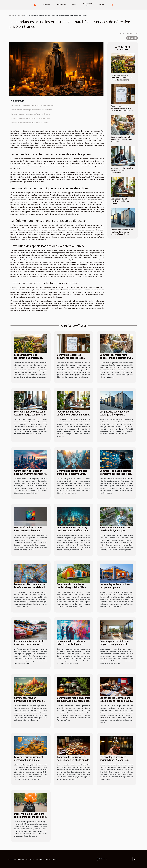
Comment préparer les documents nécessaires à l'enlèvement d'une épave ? (122, 108)
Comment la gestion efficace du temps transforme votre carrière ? (72, 474)
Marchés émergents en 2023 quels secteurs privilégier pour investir (73, 530)
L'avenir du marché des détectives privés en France (30, 123)
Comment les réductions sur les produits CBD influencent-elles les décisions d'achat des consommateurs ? (74, 702)
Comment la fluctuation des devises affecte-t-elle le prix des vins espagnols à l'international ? (73, 761)
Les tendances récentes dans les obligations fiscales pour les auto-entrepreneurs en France (116, 701)
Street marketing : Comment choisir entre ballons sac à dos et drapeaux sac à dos (30, 817)
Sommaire (19, 101)
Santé (74, 5)
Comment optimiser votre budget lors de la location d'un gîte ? (121, 139)
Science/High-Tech (88, 5)
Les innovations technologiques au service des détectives (32, 110)
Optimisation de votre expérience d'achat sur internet (120, 201)
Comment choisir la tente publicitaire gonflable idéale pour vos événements (72, 587)
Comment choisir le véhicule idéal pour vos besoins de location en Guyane (29, 644)
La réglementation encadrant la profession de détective (31, 114)
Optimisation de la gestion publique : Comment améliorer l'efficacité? (30, 474)
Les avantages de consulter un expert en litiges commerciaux (122, 170)
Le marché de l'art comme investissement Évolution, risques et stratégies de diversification (28, 532)
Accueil (12, 15)
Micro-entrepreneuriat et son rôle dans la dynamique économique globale (115, 530)
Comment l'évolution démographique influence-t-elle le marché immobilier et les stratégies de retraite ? (31, 702)
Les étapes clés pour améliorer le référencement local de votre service (30, 587)
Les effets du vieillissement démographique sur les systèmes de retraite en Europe (30, 760)
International (61, 5)
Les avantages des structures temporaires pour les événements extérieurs (115, 587)
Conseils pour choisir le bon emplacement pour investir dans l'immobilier (114, 644)
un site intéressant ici (67, 274)
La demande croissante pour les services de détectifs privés (33, 105)
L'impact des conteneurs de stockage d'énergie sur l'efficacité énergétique (122, 232)
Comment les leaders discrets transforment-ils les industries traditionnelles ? (115, 474)
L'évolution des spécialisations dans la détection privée (31, 118)
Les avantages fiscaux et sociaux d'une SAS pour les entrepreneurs (114, 760)
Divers (101, 5)
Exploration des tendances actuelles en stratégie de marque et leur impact (71, 644)
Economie (47, 5)
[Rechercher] (115, 859)
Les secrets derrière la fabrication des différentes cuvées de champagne (121, 77)
